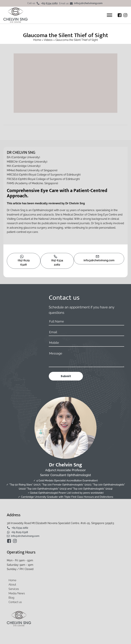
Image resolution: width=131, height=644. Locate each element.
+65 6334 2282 (49, 3)
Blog (11, 598)
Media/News (17, 593)
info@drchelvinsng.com (88, 3)
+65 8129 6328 (20, 532)
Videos (48, 40)
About (12, 585)
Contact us (15, 602)
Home (37, 40)
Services (14, 589)
